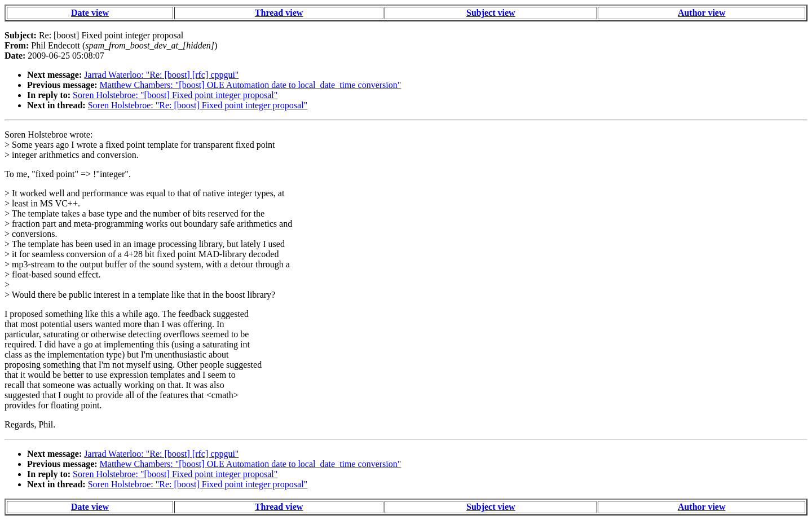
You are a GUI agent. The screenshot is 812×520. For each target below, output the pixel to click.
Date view (90, 13)
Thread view (279, 13)
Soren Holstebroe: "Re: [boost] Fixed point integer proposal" (198, 105)
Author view (702, 13)
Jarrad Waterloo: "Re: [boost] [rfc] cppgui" (161, 75)
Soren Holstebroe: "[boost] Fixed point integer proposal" (175, 95)
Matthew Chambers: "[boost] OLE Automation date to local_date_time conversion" (251, 85)
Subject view (491, 13)
